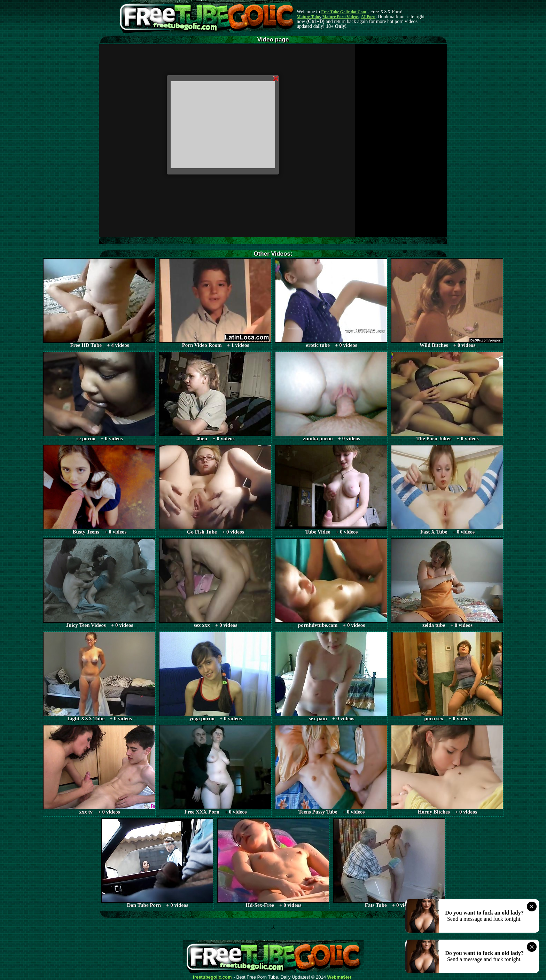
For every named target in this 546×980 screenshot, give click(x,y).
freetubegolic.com (212, 977)
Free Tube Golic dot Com (344, 12)
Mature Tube (308, 17)
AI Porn (368, 17)
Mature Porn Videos (341, 17)
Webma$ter (340, 977)
